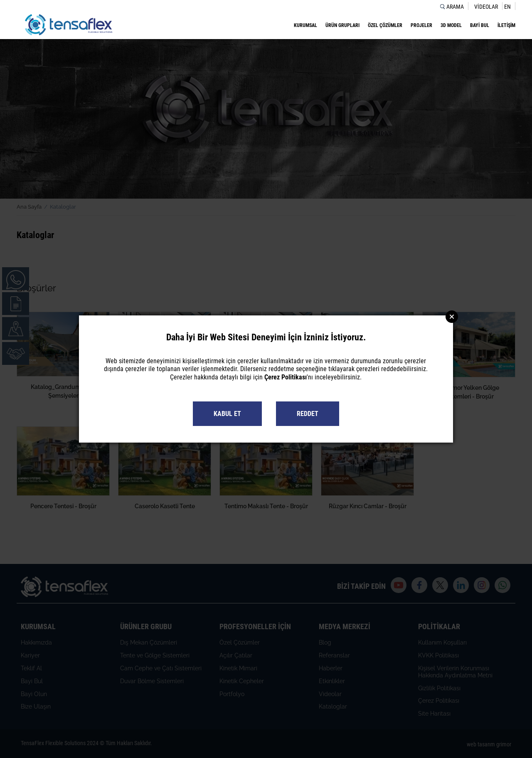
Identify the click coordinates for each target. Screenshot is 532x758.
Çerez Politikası (286, 377)
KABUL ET (227, 414)
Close (452, 317)
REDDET (308, 414)
